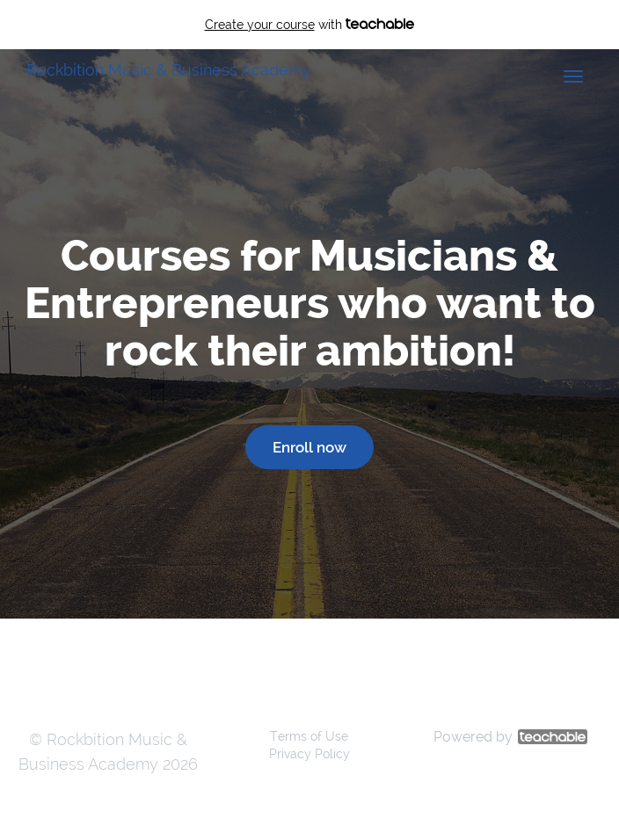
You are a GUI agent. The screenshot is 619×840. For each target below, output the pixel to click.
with (310, 25)
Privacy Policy (309, 754)
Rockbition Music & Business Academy (169, 70)
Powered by (510, 737)
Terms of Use (309, 736)
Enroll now (309, 447)
